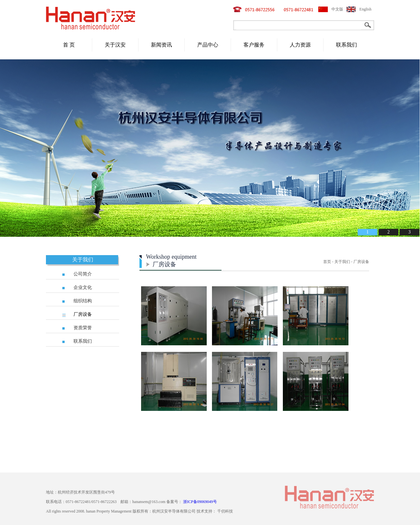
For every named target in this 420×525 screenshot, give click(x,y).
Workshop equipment (171, 257)
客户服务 (254, 45)
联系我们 (346, 45)
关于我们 (83, 260)
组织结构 (83, 301)
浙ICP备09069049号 (200, 502)
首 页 (69, 45)
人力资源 (300, 45)
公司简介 (83, 274)
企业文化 (83, 287)
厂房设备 (83, 314)
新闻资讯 (161, 45)
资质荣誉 (83, 328)
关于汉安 (115, 45)
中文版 (337, 9)
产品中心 (208, 45)
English (365, 9)
